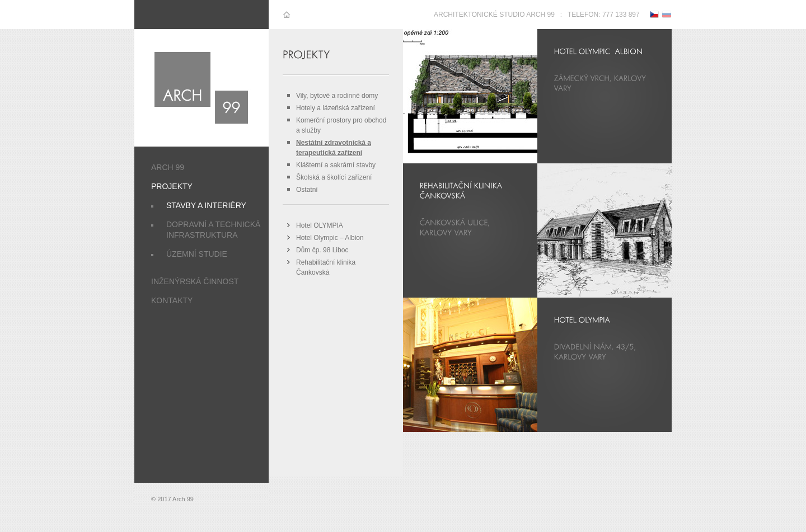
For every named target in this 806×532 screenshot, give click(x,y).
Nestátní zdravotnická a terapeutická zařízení (334, 148)
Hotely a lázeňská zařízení (336, 108)
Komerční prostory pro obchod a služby (341, 125)
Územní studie (197, 254)
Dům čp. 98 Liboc (322, 250)
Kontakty (172, 300)
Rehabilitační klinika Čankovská (326, 267)
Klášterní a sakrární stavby (336, 165)
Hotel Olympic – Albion (330, 238)
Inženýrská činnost (195, 281)
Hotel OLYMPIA (320, 225)
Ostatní (307, 190)
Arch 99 (168, 167)
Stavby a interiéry (206, 205)
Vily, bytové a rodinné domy (337, 96)
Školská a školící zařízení (334, 177)
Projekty (172, 186)
